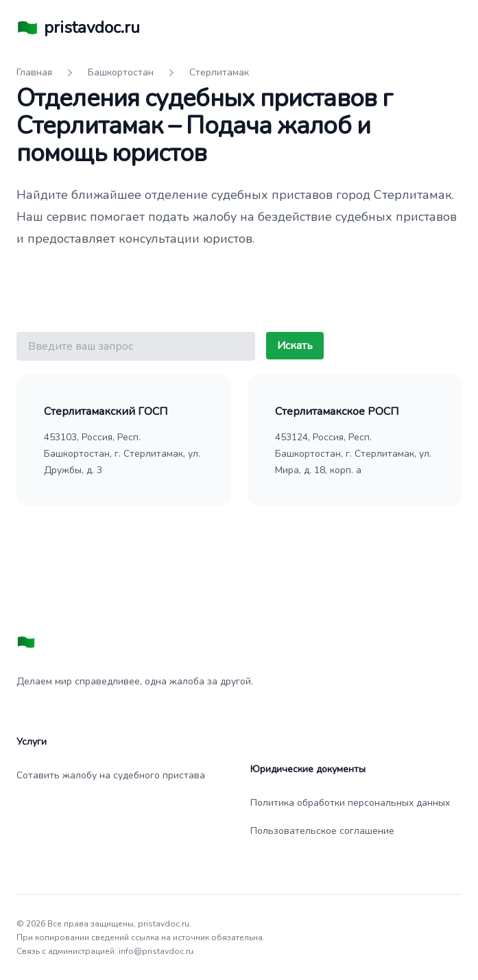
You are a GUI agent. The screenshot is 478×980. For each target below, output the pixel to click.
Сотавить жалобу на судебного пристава (111, 775)
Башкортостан (121, 72)
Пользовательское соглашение (322, 831)
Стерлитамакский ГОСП (106, 411)
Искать (295, 346)
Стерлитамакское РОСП (337, 411)
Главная (34, 72)
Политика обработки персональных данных (350, 803)
